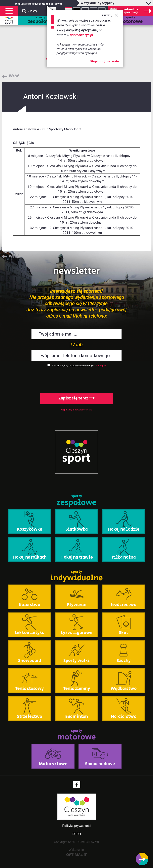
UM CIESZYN (89, 842)
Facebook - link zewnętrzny (77, 785)
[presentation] (76, 379)
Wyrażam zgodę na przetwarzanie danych (73, 366)
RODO (77, 834)
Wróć (14, 76)
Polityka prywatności (77, 826)
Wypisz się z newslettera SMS (77, 410)
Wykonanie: (77, 852)
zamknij (110, 15)
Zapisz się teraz (77, 398)
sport (9, 23)
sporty (41, 20)
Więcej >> (101, 366)
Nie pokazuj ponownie (104, 62)
